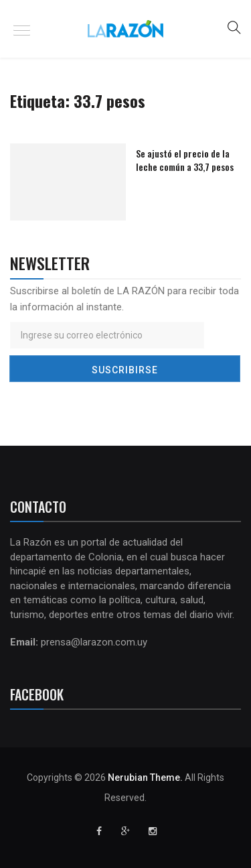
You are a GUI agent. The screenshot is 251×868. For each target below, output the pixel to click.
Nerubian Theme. (145, 778)
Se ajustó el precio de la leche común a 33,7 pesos (185, 160)
